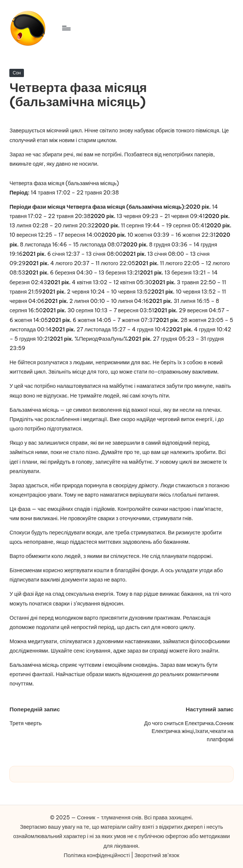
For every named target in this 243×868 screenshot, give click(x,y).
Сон (17, 73)
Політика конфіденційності (97, 855)
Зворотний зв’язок (157, 855)
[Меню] (66, 28)
